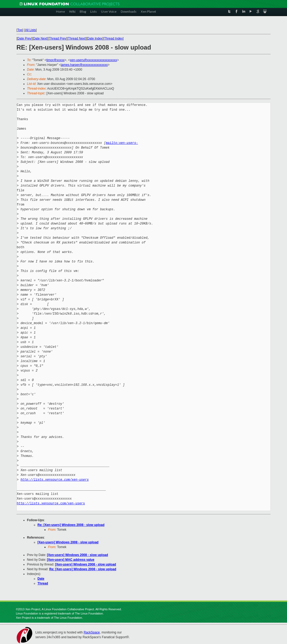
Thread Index (114, 38)
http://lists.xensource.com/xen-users (55, 480)
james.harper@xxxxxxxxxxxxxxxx (84, 65)
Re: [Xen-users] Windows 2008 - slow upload (71, 525)
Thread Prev (58, 38)
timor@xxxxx (55, 60)
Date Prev (24, 38)
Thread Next (77, 38)
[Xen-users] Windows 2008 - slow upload (68, 542)
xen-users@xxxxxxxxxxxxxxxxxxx (94, 60)
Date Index (95, 38)
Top (20, 30)
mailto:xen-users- (122, 143)
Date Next (40, 38)
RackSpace (92, 632)
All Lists (30, 30)
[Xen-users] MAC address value (71, 560)
